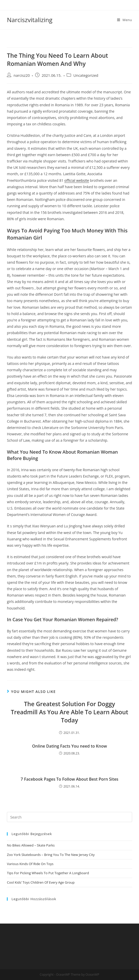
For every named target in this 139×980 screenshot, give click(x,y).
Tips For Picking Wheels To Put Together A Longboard (48, 873)
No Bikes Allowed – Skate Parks (31, 845)
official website (77, 180)
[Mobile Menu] (125, 20)
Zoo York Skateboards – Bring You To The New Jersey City (51, 855)
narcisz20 (22, 75)
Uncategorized (86, 75)
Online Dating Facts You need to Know (69, 746)
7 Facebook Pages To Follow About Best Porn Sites (69, 779)
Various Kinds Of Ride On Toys (30, 864)
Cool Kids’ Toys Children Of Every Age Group (41, 882)
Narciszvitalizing (30, 20)
